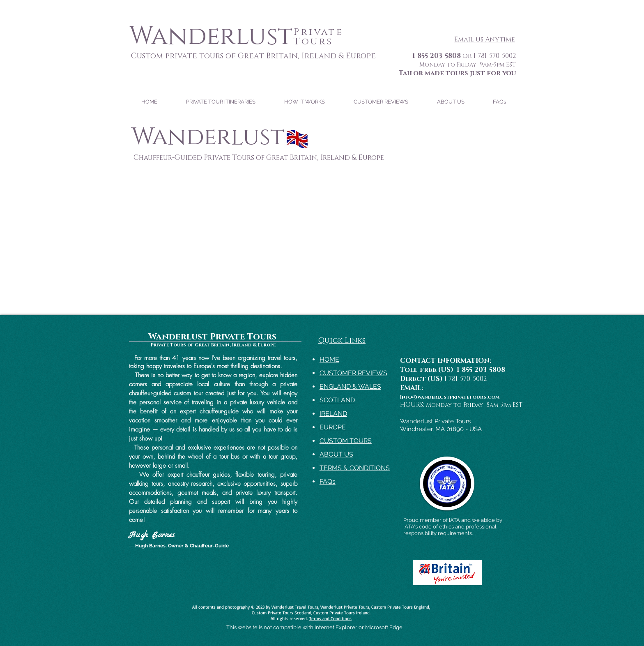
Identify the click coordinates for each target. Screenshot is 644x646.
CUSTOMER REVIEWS (353, 373)
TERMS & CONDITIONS (355, 468)
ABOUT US (336, 454)
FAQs (328, 481)
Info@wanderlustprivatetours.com (450, 397)
